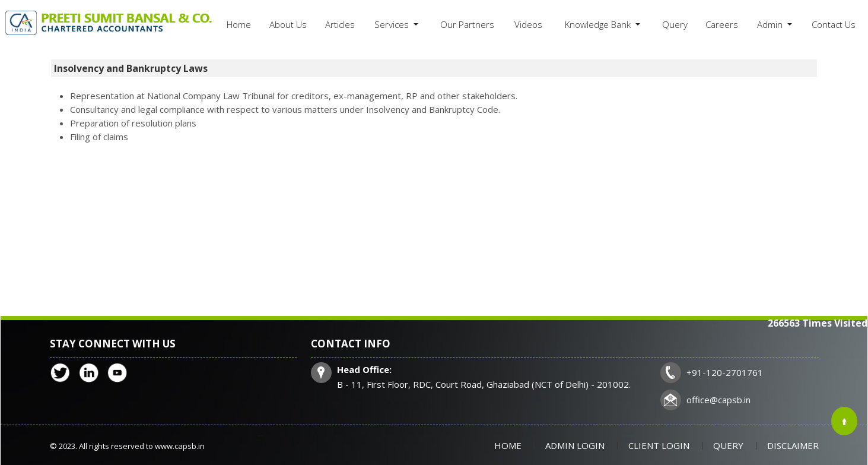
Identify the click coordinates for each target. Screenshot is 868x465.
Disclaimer (793, 445)
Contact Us (834, 24)
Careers (722, 24)
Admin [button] (771, 24)
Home (239, 24)
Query (675, 24)
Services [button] (393, 24)
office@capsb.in (718, 400)
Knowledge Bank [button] (599, 24)
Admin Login (575, 445)
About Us (288, 24)
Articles (340, 24)
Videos (528, 24)
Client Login (659, 445)
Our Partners (467, 24)
